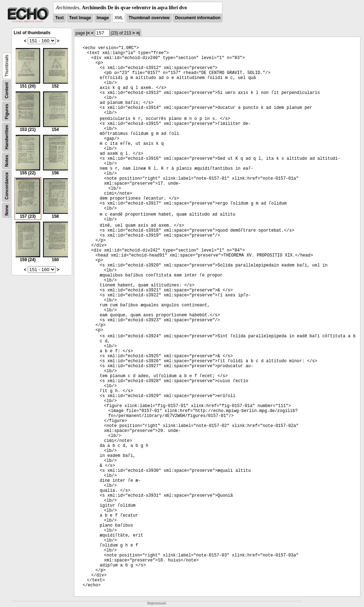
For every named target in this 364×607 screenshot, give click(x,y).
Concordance (7, 186)
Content (7, 90)
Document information (198, 18)
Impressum (157, 603)
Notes (7, 161)
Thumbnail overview (149, 18)
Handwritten (7, 137)
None (7, 210)
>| (138, 33)
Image (103, 18)
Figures (7, 112)
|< (88, 33)
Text (59, 18)
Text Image (80, 18)
